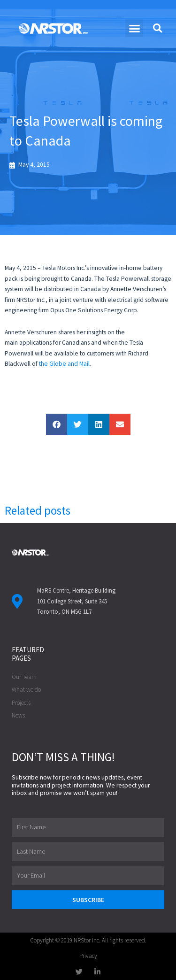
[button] (134, 28)
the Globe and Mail (64, 364)
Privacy (88, 956)
